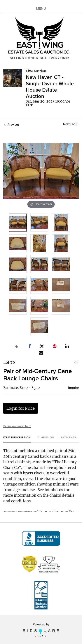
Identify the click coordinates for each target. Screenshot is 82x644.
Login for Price (21, 408)
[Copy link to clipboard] (16, 346)
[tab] (17, 439)
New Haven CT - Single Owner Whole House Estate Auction (50, 87)
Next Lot (70, 124)
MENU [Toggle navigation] (41, 9)
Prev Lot (12, 125)
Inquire (73, 388)
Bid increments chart (17, 426)
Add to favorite (76, 363)
